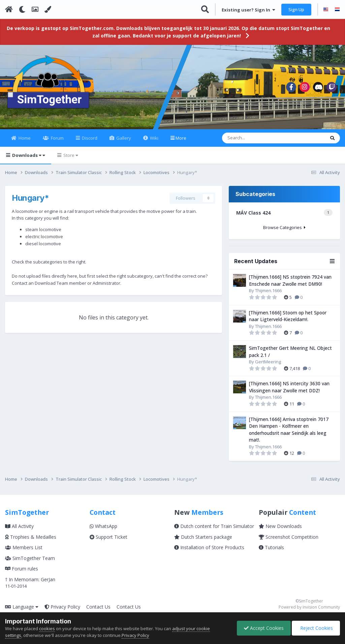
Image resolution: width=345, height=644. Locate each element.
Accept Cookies (264, 628)
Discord (89, 138)
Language (22, 607)
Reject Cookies (316, 628)
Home (24, 138)
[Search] (254, 138)
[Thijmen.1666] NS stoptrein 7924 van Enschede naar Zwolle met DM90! (290, 280)
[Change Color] (48, 9)
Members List (24, 547)
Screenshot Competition (289, 537)
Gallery (123, 138)
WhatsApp (103, 526)
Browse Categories (284, 227)
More (181, 138)
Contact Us (98, 607)
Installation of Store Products (209, 547)
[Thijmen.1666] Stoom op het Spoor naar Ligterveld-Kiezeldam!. (288, 316)
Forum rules (22, 569)
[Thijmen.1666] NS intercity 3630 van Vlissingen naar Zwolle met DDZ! (289, 387)
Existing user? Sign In (248, 10)
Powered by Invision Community (309, 607)
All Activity (19, 526)
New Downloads (280, 526)
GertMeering (268, 362)
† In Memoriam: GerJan (30, 579)
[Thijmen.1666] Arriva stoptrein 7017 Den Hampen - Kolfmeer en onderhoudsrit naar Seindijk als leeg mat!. (289, 430)
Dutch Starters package (203, 537)
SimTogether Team (30, 558)
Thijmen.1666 (268, 290)
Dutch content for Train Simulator (214, 526)
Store (70, 155)
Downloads (28, 155)
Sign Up (296, 9)
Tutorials (271, 547)
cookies (47, 628)
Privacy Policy (62, 607)
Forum (57, 138)
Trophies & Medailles (31, 537)
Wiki (154, 138)
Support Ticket (108, 537)
